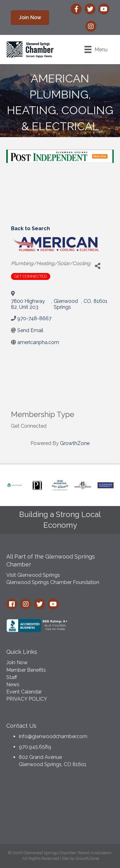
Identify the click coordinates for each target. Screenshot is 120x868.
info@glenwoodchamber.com (53, 736)
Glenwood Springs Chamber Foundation (53, 582)
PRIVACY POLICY (27, 699)
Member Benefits (26, 670)
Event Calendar (24, 692)
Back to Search (30, 228)
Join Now (17, 662)
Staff (12, 677)
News (13, 684)
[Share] (98, 266)
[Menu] (96, 49)
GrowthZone (75, 443)
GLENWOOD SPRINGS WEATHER (60, 808)
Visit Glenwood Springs (33, 575)
